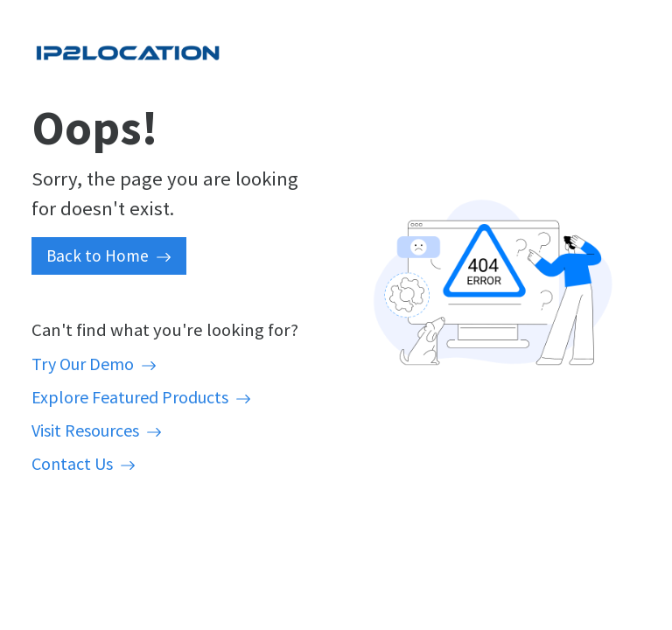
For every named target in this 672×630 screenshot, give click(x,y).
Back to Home (109, 255)
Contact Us (84, 463)
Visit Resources (97, 430)
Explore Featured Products (141, 397)
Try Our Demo (94, 364)
